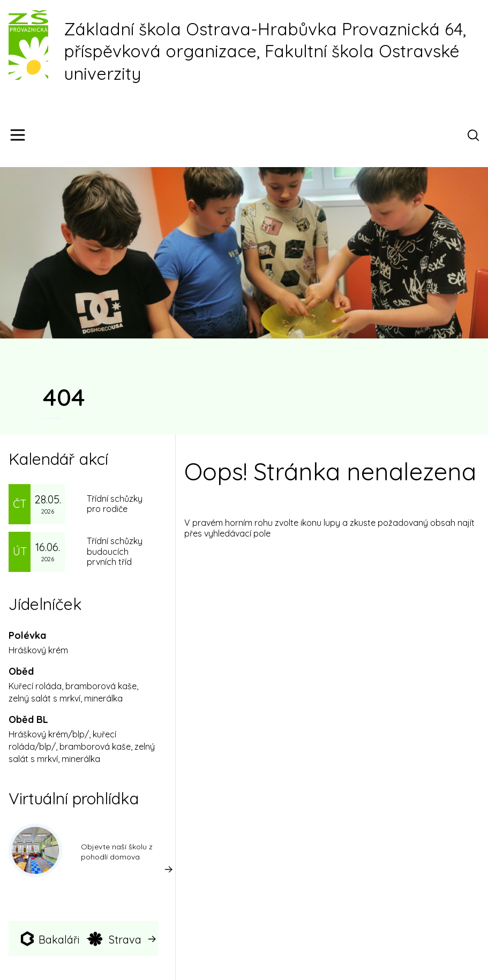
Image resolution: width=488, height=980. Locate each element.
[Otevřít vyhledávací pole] (475, 135)
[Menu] (18, 135)
